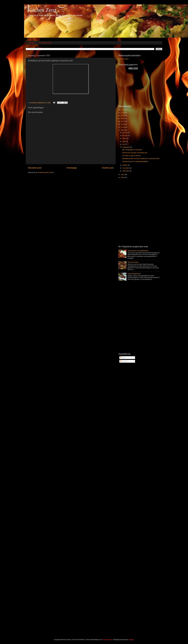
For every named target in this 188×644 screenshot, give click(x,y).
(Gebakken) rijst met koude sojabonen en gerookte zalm (141, 158)
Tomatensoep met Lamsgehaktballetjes (135, 161)
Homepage (72, 168)
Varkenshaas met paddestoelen (138, 251)
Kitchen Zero (42, 10)
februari (125, 136)
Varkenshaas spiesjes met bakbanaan (135, 153)
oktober (125, 165)
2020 (123, 130)
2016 (123, 118)
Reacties (124, 361)
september (126, 147)
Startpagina (32, 43)
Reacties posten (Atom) (46, 172)
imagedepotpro (107, 640)
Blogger (131, 640)
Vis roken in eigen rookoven (131, 156)
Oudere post (108, 168)
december (126, 171)
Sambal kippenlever (134, 274)
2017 (123, 121)
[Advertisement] (135, 87)
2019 (123, 127)
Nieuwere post (35, 168)
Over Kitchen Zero (45, 43)
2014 (123, 113)
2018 (123, 124)
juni (124, 144)
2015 (123, 115)
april (124, 141)
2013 (123, 110)
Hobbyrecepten (124, 59)
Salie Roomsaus (133, 262)
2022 (123, 178)
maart (125, 138)
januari (125, 133)
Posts (123, 358)
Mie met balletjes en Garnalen (132, 150)
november (126, 168)
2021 (123, 175)
